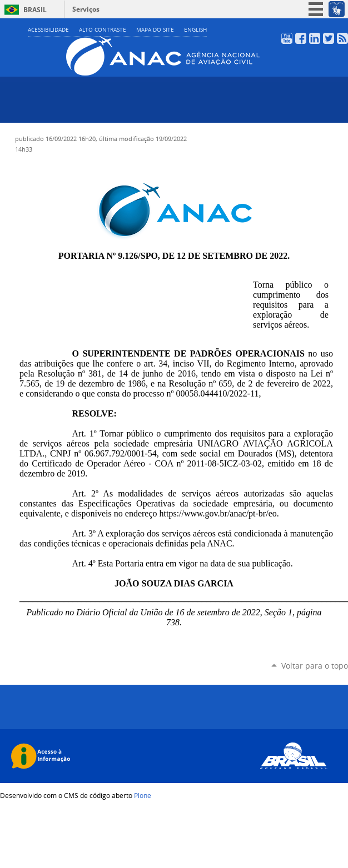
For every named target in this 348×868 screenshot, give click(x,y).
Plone (143, 795)
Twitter (329, 38)
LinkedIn (315, 38)
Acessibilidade (48, 30)
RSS (342, 38)
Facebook (301, 38)
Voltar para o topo (315, 666)
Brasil (35, 10)
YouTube (287, 38)
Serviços (86, 9)
